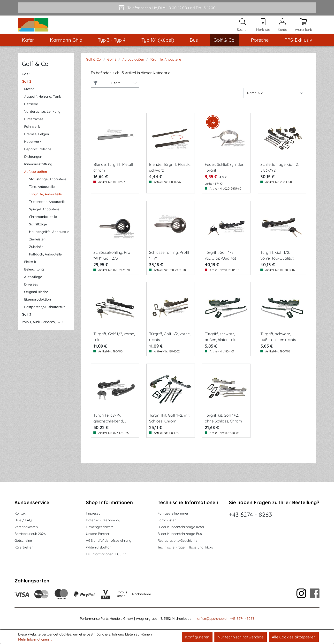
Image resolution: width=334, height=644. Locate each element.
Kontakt (21, 513)
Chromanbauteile (43, 226)
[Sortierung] (275, 102)
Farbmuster (167, 520)
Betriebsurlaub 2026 (30, 534)
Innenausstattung (38, 173)
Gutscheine (23, 541)
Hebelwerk (33, 151)
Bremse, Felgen (37, 143)
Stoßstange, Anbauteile (48, 188)
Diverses (31, 293)
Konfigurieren (197, 637)
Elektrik (30, 271)
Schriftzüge (38, 233)
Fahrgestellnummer (173, 513)
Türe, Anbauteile (42, 196)
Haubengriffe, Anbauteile (49, 241)
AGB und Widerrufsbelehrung (109, 541)
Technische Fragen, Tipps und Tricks (185, 547)
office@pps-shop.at (212, 619)
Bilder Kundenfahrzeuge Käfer (181, 527)
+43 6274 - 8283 (250, 514)
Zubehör (36, 256)
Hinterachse (34, 128)
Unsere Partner (98, 534)
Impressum (95, 513)
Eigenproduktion (38, 308)
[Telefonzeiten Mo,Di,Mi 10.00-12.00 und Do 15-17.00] (167, 8)
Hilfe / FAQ (23, 520)
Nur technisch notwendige (241, 637)
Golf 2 (27, 90)
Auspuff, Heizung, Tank (43, 105)
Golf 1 (26, 83)
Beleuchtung (34, 278)
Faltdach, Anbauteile (45, 263)
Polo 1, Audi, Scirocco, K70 (42, 331)
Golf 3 (26, 323)
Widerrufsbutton (99, 547)
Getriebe (31, 113)
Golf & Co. (36, 73)
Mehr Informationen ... (35, 639)
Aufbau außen (36, 181)
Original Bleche (36, 301)
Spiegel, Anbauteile (44, 218)
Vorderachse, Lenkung (42, 120)
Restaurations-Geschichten (178, 541)
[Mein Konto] (282, 29)
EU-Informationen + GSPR (106, 554)
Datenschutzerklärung (103, 520)
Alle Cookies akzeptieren (294, 637)
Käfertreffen (24, 547)
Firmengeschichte (100, 527)
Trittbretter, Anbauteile (47, 211)
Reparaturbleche (38, 158)
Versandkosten (26, 527)
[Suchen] (243, 29)
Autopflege (33, 286)
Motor (29, 98)
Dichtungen (33, 166)
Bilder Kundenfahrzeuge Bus (180, 534)
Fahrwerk (32, 135)
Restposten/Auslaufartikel (45, 316)
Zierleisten (37, 248)
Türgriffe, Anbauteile (45, 203)
